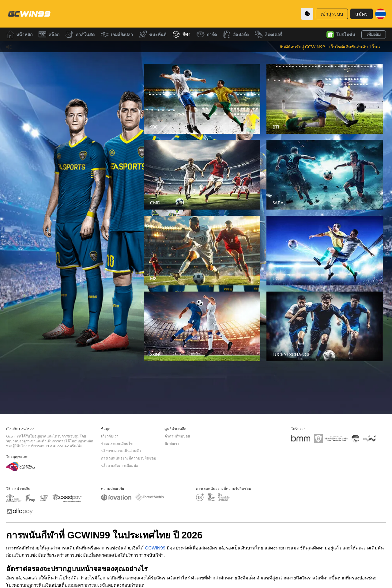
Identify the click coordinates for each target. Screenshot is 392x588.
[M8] (202, 251)
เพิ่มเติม (374, 34)
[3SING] (202, 326)
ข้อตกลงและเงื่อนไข (117, 443)
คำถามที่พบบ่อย (177, 436)
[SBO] (202, 99)
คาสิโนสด (80, 34)
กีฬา (181, 34)
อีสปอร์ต (236, 34)
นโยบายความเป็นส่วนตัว (121, 451)
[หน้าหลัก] (29, 14)
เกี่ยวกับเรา (110, 436)
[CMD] (202, 175)
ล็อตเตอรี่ (268, 34)
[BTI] (325, 99)
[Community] (307, 14)
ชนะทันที (153, 34)
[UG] (325, 251)
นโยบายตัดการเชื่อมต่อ (120, 465)
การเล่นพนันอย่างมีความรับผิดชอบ (129, 458)
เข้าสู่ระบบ (332, 14)
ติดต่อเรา (172, 443)
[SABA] (325, 175)
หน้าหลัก (19, 34)
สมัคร (362, 14)
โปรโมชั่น (341, 35)
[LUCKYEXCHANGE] (325, 326)
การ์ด (207, 34)
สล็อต (49, 34)
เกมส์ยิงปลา (117, 34)
